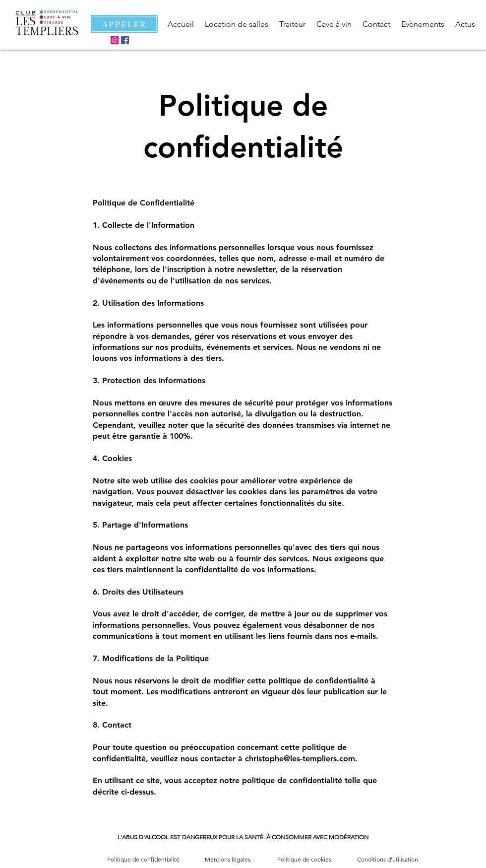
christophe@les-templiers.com (300, 759)
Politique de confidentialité (143, 859)
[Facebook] (125, 40)
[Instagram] (115, 40)
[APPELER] (124, 24)
